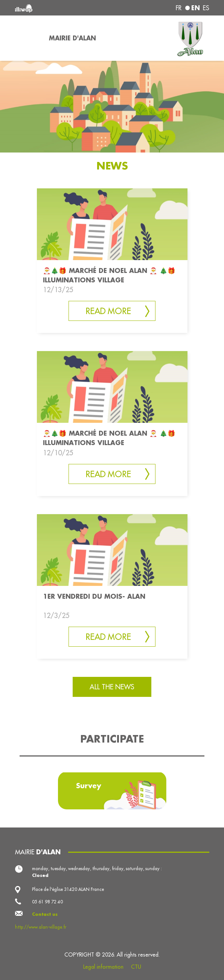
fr (179, 8)
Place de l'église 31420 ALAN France (68, 889)
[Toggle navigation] (27, 38)
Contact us (45, 914)
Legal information (103, 967)
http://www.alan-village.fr (41, 927)
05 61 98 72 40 (47, 902)
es (206, 8)
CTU (136, 967)
